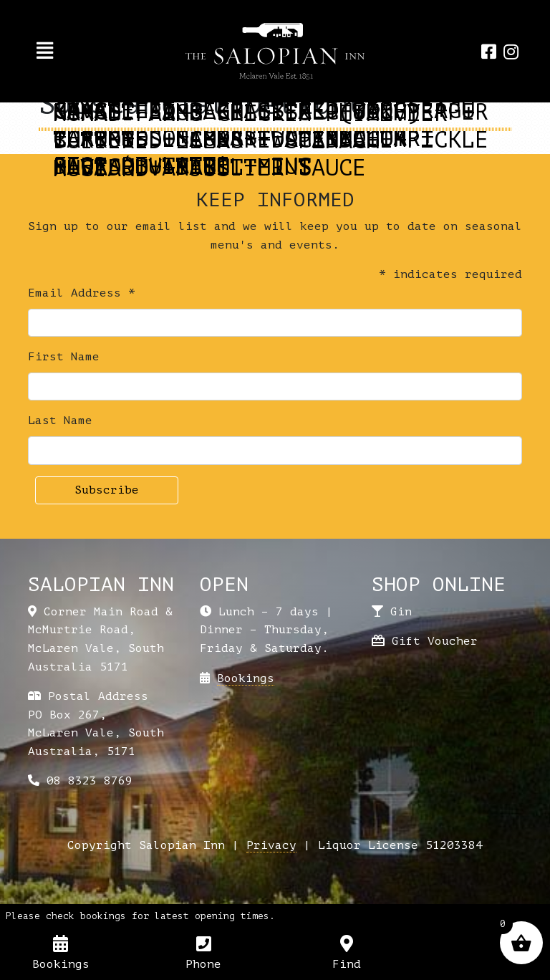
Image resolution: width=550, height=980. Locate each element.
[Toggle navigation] (45, 51)
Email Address (82, 293)
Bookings (246, 678)
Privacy (271, 845)
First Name (64, 357)
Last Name (60, 421)
